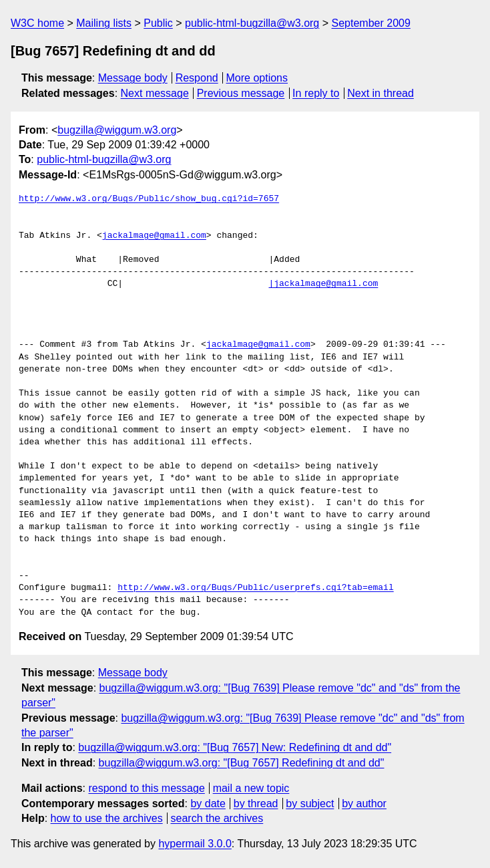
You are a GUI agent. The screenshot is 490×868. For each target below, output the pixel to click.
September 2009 (371, 23)
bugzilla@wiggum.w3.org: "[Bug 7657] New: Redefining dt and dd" (235, 747)
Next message (155, 93)
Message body (133, 78)
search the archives (217, 818)
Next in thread (381, 93)
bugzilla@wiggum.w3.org (117, 130)
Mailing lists (104, 23)
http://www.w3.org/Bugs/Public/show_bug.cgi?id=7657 (149, 199)
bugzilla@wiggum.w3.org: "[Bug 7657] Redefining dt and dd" (242, 763)
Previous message (241, 93)
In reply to (316, 93)
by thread (256, 804)
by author (364, 804)
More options (257, 78)
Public (158, 23)
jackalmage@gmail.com (154, 236)
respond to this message (146, 788)
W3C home (37, 23)
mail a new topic (251, 788)
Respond (197, 78)
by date (208, 804)
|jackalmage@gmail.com (323, 284)
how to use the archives (107, 818)
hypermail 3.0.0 (195, 844)
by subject (310, 804)
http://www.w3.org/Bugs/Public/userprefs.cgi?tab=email (255, 588)
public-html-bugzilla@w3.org (252, 23)
